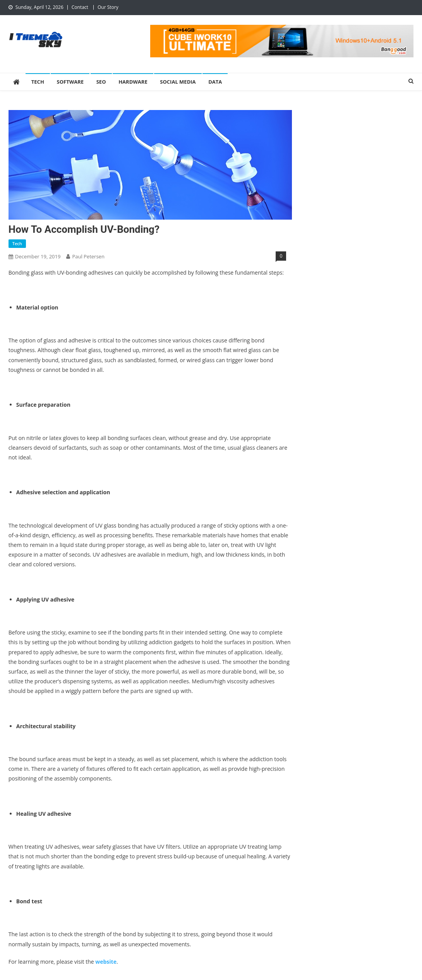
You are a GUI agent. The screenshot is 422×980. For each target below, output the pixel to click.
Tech (38, 82)
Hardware (133, 82)
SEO (101, 82)
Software (70, 82)
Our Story (108, 7)
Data (215, 82)
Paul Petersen (88, 256)
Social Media (178, 82)
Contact (80, 7)
